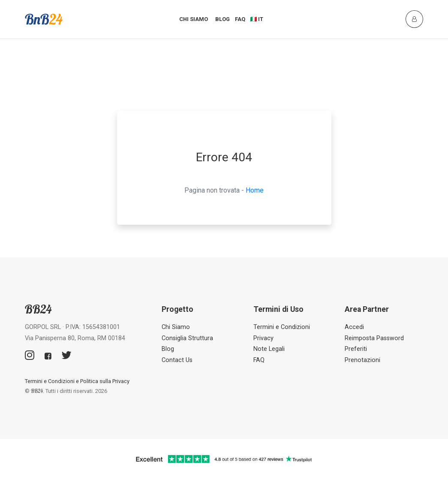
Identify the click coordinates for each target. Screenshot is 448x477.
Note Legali (269, 349)
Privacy (263, 338)
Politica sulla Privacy (105, 381)
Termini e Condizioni (282, 327)
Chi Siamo (194, 19)
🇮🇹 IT (257, 19)
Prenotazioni (362, 360)
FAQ (240, 19)
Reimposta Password (374, 338)
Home (255, 190)
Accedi (354, 327)
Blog (222, 19)
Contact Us (177, 360)
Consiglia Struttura (187, 338)
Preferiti (356, 349)
